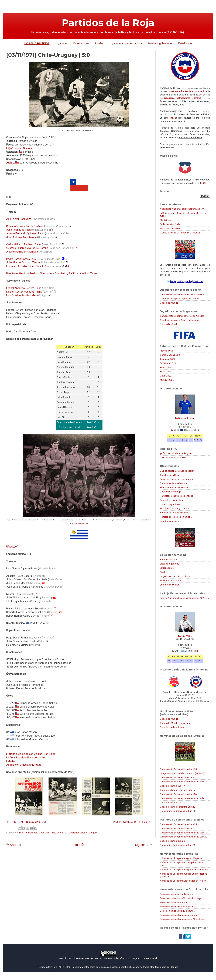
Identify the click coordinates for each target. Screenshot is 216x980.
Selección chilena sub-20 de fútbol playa (181, 898)
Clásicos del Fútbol (81, 524)
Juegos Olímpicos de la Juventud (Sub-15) (182, 773)
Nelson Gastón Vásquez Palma (24, 292)
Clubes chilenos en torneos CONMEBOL (180, 233)
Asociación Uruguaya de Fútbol (24, 765)
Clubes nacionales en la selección (177, 471)
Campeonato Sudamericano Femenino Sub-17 (184, 782)
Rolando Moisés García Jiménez (25, 226)
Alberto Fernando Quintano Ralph (25, 233)
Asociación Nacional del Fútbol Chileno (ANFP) (184, 209)
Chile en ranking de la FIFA (173, 457)
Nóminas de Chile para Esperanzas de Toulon (183, 881)
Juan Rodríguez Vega (18, 230)
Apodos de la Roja (169, 475)
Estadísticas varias (170, 521)
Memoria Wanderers (170, 228)
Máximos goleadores (160, 43)
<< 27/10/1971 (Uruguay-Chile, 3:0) (26, 822)
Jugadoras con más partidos (175, 576)
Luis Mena (187, 636)
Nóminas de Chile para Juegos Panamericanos (184, 869)
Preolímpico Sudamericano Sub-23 (178, 811)
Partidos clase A (79, 833)
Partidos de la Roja (108, 23)
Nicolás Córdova (186, 418)
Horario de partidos (170, 504)
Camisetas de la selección (173, 483)
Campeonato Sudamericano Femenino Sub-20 (184, 798)
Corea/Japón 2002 (170, 355)
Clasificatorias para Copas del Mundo (179, 299)
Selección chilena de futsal (174, 902)
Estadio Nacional (23, 148)
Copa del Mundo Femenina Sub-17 (178, 790)
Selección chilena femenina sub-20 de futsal (183, 919)
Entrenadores (81, 43)
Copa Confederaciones (172, 727)
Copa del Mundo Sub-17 (172, 786)
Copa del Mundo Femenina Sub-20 (178, 807)
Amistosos (32, 833)
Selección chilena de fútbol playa (177, 894)
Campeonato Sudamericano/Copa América (182, 294)
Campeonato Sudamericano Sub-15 (178, 769)
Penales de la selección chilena (176, 517)
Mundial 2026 (167, 380)
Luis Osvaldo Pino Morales (21, 295)
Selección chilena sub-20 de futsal (178, 907)
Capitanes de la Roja (170, 492)
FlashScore (166, 220)
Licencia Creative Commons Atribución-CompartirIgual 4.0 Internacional (120, 958)
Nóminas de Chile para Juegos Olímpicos (181, 858)
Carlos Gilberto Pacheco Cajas (24, 244)
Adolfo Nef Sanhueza (19, 219)
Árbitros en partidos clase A (174, 513)
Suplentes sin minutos (171, 500)
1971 (22, 833)
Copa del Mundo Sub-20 (172, 803)
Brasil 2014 (166, 367)
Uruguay (93, 833)
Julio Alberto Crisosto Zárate (23, 262)
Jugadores (61, 43)
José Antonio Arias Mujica (21, 237)
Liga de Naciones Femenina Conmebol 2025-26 (184, 598)
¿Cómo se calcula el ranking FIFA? (177, 453)
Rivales (99, 43)
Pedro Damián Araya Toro (21, 259)
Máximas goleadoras (171, 580)
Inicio (78, 845)
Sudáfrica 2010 (168, 363)
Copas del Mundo (169, 303)
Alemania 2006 (168, 359)
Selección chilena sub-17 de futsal (178, 911)
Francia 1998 (167, 351)
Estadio (11, 761)
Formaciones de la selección (174, 487)
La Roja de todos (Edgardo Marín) (25, 758)
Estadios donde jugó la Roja (174, 508)
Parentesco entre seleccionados (177, 496)
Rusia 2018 (166, 371)
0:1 (197, 651)
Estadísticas (185, 43)
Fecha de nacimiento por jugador (177, 479)
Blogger (174, 967)
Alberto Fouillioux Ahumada (22, 252)
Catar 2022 (166, 376)
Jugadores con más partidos (126, 43)
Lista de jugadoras (169, 564)
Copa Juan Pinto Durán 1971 (54, 833)
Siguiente (144, 845)
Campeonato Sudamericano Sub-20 (178, 794)
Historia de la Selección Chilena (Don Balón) (31, 754)
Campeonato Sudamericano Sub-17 (178, 777)
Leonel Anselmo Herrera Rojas (24, 288)
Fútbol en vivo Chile (170, 224)
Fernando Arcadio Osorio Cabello (25, 266)
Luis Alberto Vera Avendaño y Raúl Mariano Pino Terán (66, 274)
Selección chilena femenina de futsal (179, 915)
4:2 (198, 430)
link (172, 118)
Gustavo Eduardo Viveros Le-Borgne (27, 248)
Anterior (14, 845)
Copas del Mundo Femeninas (175, 723)
